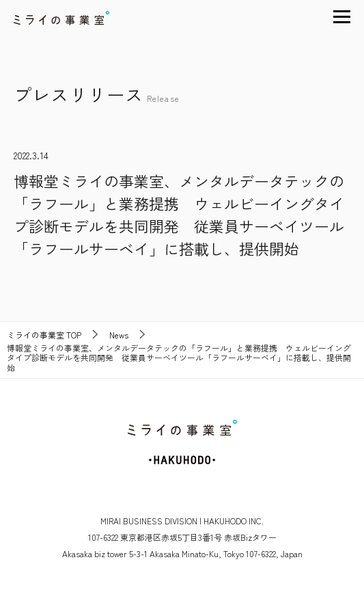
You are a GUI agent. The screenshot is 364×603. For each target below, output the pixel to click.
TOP (44, 335)
